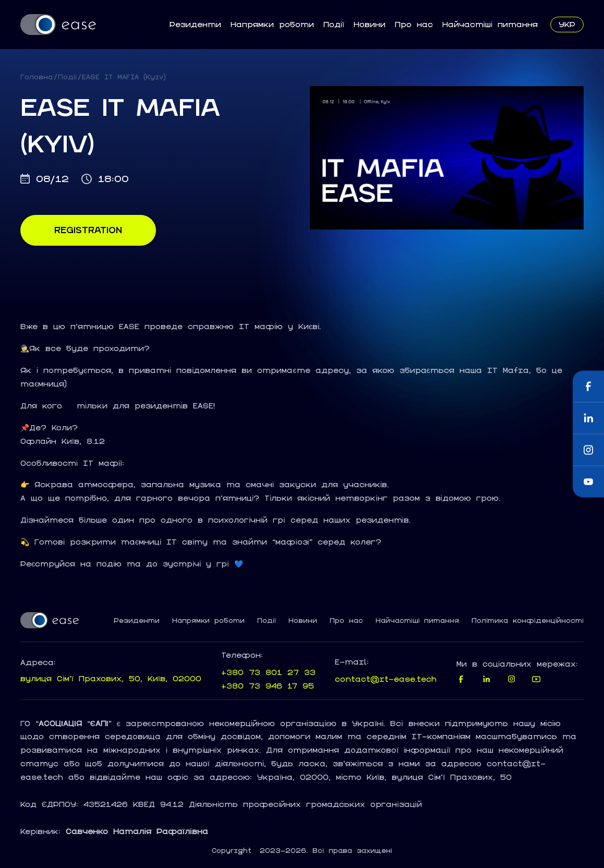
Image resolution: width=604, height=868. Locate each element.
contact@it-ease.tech (386, 679)
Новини (370, 24)
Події (334, 24)
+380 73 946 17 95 (268, 686)
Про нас (414, 24)
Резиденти (195, 24)
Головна (37, 77)
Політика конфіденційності (528, 621)
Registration (88, 230)
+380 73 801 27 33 (268, 672)
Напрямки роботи (272, 24)
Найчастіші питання (490, 24)
